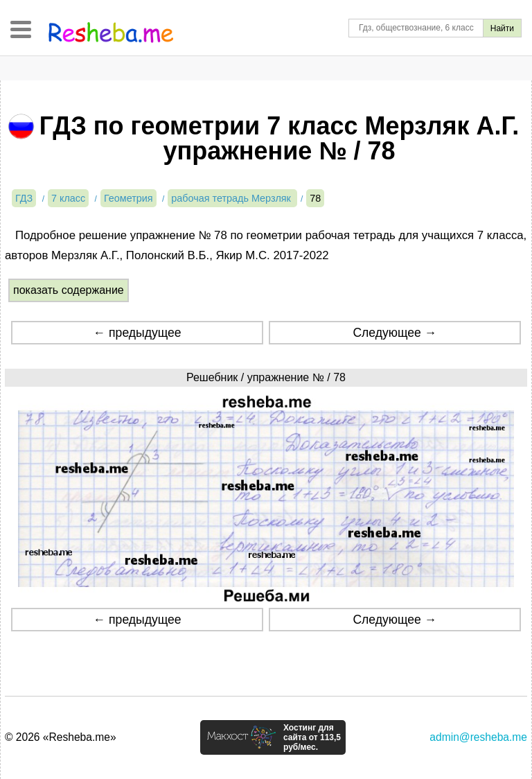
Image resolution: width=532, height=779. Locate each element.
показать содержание (69, 290)
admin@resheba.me (478, 737)
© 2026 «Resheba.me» (61, 737)
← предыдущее (138, 333)
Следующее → (394, 333)
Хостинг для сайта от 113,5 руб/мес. (312, 737)
